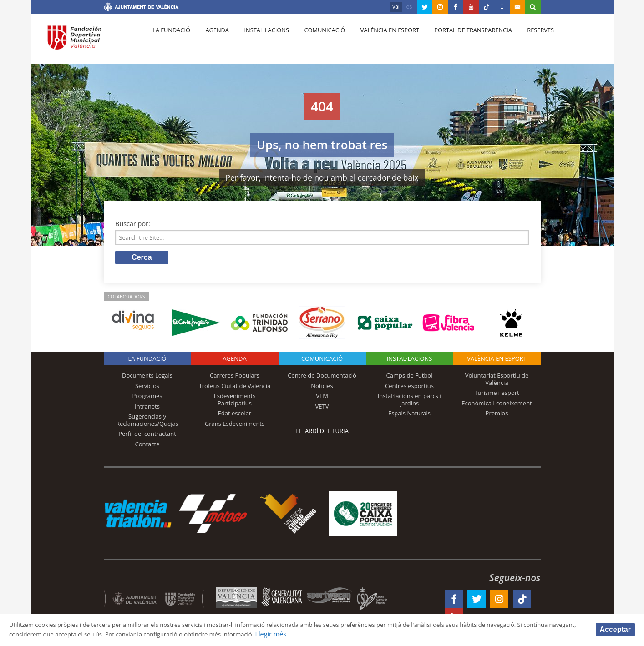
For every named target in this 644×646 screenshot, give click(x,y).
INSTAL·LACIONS (410, 361)
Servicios (147, 388)
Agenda (213, 41)
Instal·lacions (259, 41)
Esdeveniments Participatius (235, 402)
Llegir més (358, 634)
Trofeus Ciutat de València (235, 388)
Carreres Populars (235, 378)
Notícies (322, 388)
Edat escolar (235, 416)
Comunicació (315, 41)
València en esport (377, 41)
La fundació (170, 41)
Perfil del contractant (147, 436)
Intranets (147, 409)
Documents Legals (147, 378)
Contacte (147, 447)
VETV (322, 409)
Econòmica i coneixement (497, 405)
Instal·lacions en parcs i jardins (410, 402)
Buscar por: (133, 224)
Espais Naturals (409, 416)
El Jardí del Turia (322, 434)
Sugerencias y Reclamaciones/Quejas (147, 423)
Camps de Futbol (410, 378)
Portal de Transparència (458, 41)
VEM (322, 399)
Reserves (523, 41)
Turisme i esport (497, 395)
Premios (497, 416)
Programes (147, 399)
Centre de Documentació (322, 378)
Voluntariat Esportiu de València (497, 382)
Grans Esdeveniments (235, 426)
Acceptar (615, 629)
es (409, 7)
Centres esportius (409, 388)
